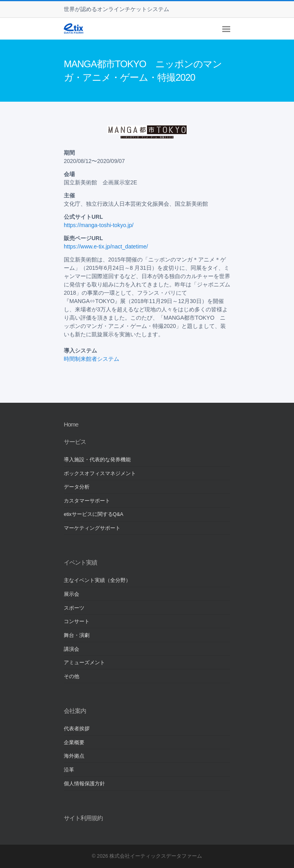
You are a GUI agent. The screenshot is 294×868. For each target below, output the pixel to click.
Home (71, 424)
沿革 (69, 770)
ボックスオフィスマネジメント (100, 474)
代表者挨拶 (77, 729)
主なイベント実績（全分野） (97, 580)
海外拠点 (74, 756)
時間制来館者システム (92, 359)
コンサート (77, 622)
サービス (75, 442)
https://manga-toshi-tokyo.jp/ (99, 225)
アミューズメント (84, 663)
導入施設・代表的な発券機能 (97, 460)
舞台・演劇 (77, 635)
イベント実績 (80, 562)
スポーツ (74, 608)
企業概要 (74, 743)
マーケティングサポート (92, 528)
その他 (72, 677)
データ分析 (77, 487)
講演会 (72, 649)
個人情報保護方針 (84, 784)
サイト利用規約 (83, 818)
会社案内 (75, 711)
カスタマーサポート (87, 501)
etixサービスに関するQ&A (94, 514)
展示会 (72, 594)
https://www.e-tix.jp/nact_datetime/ (106, 246)
